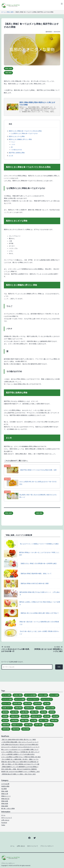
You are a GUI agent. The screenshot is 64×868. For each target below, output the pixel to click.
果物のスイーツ (6, 796)
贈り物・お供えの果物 (8, 809)
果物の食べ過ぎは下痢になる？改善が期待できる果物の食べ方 (20, 762)
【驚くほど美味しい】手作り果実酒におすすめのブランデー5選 (20, 764)
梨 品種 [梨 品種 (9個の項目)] (6, 720)
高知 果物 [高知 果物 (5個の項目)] (26, 729)
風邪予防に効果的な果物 (17, 153)
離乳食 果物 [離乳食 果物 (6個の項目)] (49, 725)
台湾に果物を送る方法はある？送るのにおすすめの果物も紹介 (20, 744)
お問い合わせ (5, 820)
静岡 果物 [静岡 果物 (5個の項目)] (6, 729)
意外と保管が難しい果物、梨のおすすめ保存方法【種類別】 (19, 769)
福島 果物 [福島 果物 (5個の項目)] (55, 720)
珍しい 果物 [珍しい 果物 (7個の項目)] (44, 720)
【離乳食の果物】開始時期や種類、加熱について (28, 574)
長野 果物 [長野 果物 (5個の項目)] (39, 725)
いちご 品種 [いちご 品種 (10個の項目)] (7, 695)
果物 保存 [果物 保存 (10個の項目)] (25, 716)
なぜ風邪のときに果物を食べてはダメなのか (24, 133)
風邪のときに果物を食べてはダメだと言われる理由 (25, 131)
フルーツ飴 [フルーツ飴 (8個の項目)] (7, 704)
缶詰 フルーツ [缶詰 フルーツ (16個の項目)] (17, 725)
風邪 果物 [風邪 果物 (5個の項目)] (16, 729)
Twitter (3, 825)
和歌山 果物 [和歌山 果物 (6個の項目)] (51, 708)
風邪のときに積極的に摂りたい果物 (20, 139)
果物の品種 (5, 801)
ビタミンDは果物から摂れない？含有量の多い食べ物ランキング (20, 752)
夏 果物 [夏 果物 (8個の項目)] (6, 712)
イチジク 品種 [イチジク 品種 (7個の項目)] (8, 699)
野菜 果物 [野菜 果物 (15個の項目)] (29, 725)
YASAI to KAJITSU (14, 866)
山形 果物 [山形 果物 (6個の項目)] (15, 712)
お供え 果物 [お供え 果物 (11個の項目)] (18, 695)
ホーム (3, 12)
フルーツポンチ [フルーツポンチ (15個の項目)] (47, 699)
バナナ (13, 144)
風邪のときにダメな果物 (17, 136)
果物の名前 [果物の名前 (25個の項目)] (15, 716)
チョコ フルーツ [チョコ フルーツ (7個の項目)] (33, 699)
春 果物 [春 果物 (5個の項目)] (44, 712)
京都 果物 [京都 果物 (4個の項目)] (38, 704)
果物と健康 (10, 12)
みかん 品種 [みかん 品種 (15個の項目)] (43, 695)
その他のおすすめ (17, 150)
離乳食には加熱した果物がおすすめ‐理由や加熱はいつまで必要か (32, 603)
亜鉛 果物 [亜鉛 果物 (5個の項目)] (28, 704)
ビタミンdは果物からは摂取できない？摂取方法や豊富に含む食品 (21, 757)
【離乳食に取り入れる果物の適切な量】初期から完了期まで (31, 613)
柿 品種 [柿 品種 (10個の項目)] (47, 716)
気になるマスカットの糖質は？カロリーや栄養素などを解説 (31, 544)
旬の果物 (4, 789)
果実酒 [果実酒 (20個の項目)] (52, 712)
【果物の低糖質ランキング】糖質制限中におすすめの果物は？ (20, 767)
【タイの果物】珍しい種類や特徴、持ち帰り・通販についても (20, 759)
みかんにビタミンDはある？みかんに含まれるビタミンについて (20, 747)
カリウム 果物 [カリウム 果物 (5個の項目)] (20, 699)
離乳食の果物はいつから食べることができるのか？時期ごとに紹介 (32, 554)
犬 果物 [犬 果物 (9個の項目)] (34, 720)
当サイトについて (7, 818)
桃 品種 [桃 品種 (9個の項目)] (56, 716)
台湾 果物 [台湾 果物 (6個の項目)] (40, 708)
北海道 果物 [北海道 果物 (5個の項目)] (29, 708)
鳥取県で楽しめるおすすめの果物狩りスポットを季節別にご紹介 (21, 772)
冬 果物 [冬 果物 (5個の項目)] (47, 704)
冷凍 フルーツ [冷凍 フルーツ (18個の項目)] (8, 708)
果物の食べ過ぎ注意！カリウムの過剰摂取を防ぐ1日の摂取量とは (31, 623)
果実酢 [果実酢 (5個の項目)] (5, 716)
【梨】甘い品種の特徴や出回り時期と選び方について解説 (19, 740)
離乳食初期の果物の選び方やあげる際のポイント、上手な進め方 (32, 593)
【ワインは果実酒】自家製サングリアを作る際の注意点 (18, 754)
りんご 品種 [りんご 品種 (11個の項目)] (55, 695)
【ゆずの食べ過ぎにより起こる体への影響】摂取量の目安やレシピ (32, 633)
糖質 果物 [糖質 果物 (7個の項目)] (6, 725)
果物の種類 (5, 806)
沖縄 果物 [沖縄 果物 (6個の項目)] (15, 720)
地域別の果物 (5, 786)
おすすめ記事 (5, 784)
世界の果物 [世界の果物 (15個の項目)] (18, 704)
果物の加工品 (5, 799)
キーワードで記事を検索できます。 (13, 662)
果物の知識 (5, 804)
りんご (13, 142)
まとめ (11, 156)
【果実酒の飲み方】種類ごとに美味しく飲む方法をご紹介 (19, 774)
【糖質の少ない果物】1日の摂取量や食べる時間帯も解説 (30, 563)
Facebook (4, 823)
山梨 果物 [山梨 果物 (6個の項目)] (25, 712)
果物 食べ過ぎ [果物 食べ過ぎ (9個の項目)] (37, 716)
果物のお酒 (5, 794)
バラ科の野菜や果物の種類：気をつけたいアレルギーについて (20, 742)
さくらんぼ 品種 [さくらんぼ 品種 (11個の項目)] (31, 695)
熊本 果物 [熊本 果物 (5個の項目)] (25, 720)
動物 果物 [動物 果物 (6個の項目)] (19, 708)
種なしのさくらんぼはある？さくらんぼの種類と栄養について (20, 749)
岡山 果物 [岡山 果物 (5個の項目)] (35, 712)
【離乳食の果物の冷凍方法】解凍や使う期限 (26, 584)
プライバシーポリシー (47, 846)
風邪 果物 (9, 73)
